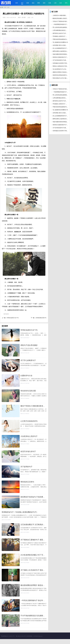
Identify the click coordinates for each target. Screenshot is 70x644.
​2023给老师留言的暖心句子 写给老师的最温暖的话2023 (41, 559)
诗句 (66, 3)
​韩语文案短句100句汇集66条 (61, 78)
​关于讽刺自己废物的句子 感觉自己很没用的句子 (39, 543)
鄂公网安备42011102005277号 (8, 641)
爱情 (39, 3)
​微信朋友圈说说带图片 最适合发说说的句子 (37, 590)
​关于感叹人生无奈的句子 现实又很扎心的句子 (38, 574)
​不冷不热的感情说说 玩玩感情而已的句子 (36, 620)
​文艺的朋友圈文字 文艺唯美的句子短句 (35, 528)
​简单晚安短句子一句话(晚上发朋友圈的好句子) (19, 515)
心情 (55, 3)
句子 (22, 3)
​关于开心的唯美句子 (28, 361)
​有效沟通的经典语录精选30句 (61, 54)
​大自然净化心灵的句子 (29, 438)
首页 (17, 3)
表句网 (2, 7)
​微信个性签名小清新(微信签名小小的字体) (36, 407)
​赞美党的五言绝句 (27, 484)
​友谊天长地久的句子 (28, 454)
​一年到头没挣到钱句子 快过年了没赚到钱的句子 (39, 605)
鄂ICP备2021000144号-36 (21, 641)
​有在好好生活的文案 (28, 392)
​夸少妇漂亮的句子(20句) (59, 69)
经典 (28, 3)
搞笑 (44, 3)
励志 (33, 3)
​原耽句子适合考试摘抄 (29, 346)
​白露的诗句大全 (26, 376)
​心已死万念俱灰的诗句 (29, 423)
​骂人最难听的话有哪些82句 (60, 42)
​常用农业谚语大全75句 (13, 318)
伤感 (50, 3)
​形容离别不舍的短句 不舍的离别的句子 (35, 500)
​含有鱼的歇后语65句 (41, 318)
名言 (61, 3)
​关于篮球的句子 (26, 469)
